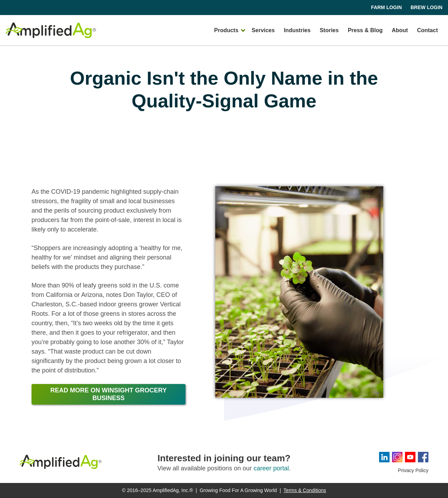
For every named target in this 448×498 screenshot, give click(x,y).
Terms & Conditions (305, 490)
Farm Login (386, 7)
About (400, 30)
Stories (329, 30)
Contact (427, 30)
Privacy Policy (413, 470)
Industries (297, 30)
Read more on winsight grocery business (108, 394)
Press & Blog (365, 30)
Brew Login (426, 7)
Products (226, 30)
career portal (271, 468)
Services (263, 30)
